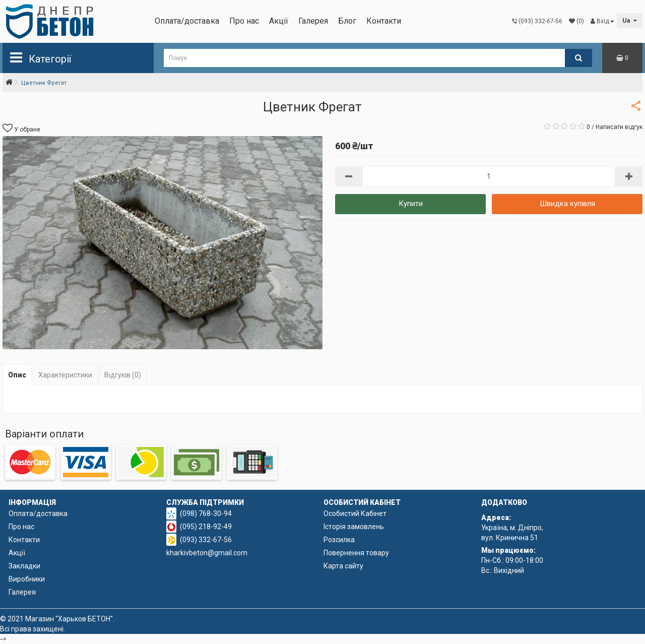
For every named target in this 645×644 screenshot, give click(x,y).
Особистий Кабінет (355, 513)
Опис (17, 375)
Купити (411, 204)
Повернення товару (356, 553)
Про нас (244, 21)
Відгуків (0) (123, 375)
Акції (279, 21)
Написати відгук (619, 127)
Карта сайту (343, 566)
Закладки (24, 566)
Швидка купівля (567, 204)
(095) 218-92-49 (206, 527)
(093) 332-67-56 (206, 540)
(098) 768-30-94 (206, 513)
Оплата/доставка (187, 21)
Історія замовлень (354, 527)
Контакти (384, 21)
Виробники (27, 579)
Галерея (313, 21)
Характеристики (65, 375)
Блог (347, 21)
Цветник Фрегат (44, 83)
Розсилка (339, 540)
